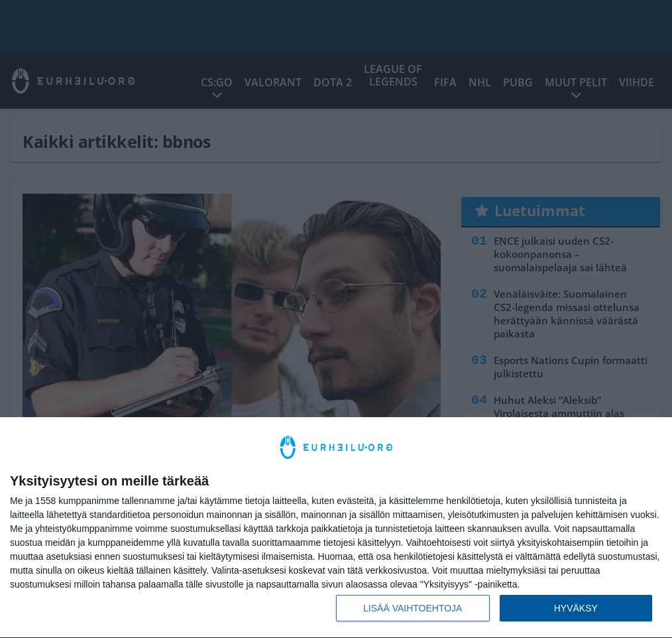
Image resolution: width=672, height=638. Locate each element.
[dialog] (336, 528)
